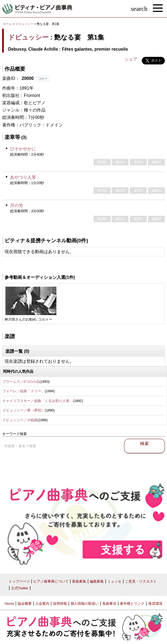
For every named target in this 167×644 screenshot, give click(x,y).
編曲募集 (97, 581)
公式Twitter (20, 588)
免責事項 (109, 604)
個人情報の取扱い (85, 604)
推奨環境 (155, 604)
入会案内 (42, 604)
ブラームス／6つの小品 (21, 382)
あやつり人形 (23, 177)
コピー (43, 79)
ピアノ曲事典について (51, 581)
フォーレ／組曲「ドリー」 (24, 391)
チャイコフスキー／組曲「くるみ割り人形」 (38, 401)
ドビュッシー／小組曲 (20, 420)
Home (9, 604)
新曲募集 (79, 581)
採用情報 (60, 604)
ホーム (7, 24)
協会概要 (25, 604)
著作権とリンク (132, 604)
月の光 (17, 205)
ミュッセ (114, 581)
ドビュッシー (24, 24)
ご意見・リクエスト (141, 581)
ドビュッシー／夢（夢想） (24, 410)
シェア (131, 59)
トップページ (19, 581)
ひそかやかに (23, 149)
